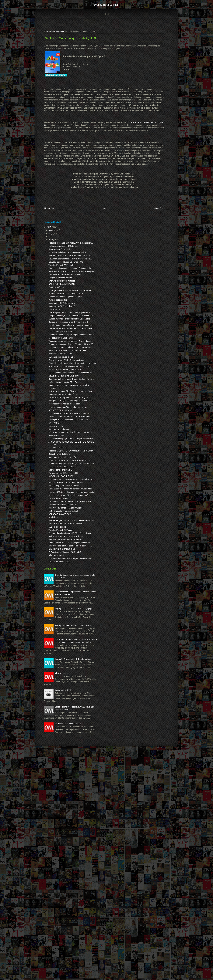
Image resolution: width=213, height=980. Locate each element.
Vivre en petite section (61, 338)
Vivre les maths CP (67, 883)
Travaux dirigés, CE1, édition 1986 (67, 600)
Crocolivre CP (58, 347)
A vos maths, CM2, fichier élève (65, 341)
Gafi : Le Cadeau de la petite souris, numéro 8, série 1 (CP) (69, 747)
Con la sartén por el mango (64, 385)
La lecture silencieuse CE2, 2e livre (67, 257)
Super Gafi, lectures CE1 (63, 731)
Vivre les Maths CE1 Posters (64, 681)
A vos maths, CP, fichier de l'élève (66, 578)
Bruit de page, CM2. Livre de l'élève (67, 617)
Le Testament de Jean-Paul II (65, 394)
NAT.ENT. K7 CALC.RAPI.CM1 (65, 314)
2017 (53, 235)
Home (107, 14)
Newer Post (53, 217)
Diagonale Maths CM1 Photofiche (66, 489)
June (55, 245)
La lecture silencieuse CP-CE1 (65, 424)
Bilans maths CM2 (60, 551)
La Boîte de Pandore (61, 678)
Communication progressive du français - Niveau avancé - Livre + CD (71, 769)
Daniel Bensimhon (61, 32)
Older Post (155, 217)
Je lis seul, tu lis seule (61, 566)
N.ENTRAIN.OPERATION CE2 (65, 713)
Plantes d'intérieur (60, 317)
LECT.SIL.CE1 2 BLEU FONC (65, 593)
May (54, 248)
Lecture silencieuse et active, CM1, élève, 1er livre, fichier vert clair (68, 925)
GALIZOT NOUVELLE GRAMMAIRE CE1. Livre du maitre (65, 477)
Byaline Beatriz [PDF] (107, 5)
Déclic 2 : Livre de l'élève (63, 575)
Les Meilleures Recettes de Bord (66, 647)
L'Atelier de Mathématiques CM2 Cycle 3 (73, 39)
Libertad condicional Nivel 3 (64, 596)
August (56, 238)
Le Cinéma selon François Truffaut (67, 656)
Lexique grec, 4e (59, 539)
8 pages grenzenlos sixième (64, 307)
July (54, 242)
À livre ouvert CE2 (60, 722)
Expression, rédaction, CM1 (64, 421)
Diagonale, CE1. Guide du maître (66, 344)
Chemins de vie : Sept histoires (65, 311)
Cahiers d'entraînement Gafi (64, 638)
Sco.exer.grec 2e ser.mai (63, 260)
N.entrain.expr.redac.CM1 (63, 542)
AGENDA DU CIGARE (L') (63, 659)
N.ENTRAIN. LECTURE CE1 (64, 603)
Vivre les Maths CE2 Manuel (64, 287)
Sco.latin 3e (57, 663)
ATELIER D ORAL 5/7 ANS (64, 515)
